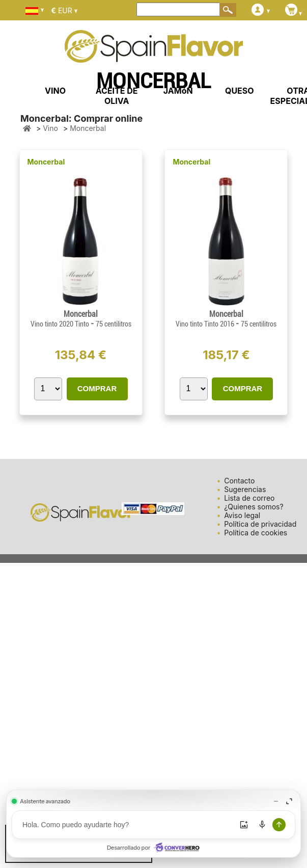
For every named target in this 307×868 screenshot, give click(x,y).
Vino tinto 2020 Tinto (61, 324)
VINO (55, 91)
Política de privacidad (260, 524)
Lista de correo (249, 498)
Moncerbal (46, 162)
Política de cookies (256, 533)
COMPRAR (97, 388)
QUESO (240, 91)
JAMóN (178, 91)
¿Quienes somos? (254, 507)
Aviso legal (242, 515)
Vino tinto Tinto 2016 (206, 324)
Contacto (239, 481)
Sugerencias (245, 489)
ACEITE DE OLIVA (117, 96)
